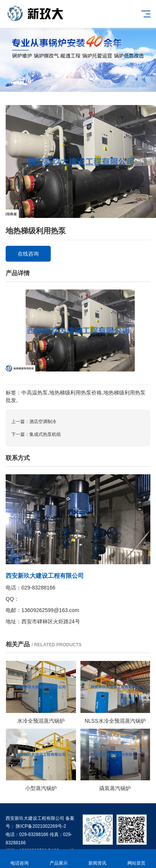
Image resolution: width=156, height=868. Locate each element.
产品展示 (59, 859)
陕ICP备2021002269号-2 (40, 826)
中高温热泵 (35, 393)
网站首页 (136, 859)
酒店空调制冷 (43, 422)
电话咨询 (20, 859)
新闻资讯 (98, 859)
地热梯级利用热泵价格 (76, 393)
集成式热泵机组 (45, 434)
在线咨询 (28, 254)
